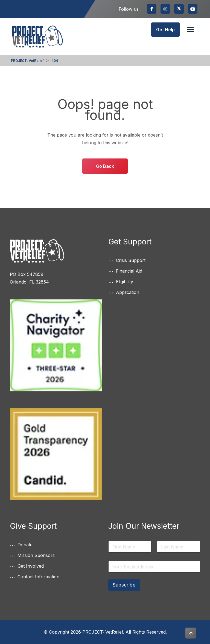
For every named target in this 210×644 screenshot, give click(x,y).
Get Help (165, 30)
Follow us (129, 9)
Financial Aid (129, 271)
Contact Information (38, 577)
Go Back (105, 166)
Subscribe (124, 585)
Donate (25, 545)
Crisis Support (131, 260)
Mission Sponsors (36, 555)
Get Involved (31, 566)
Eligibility (125, 282)
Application (128, 292)
